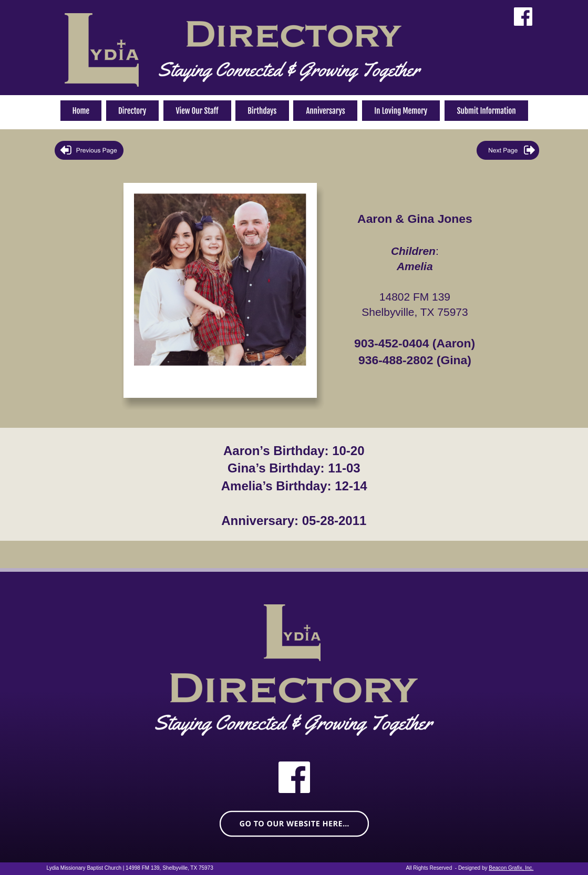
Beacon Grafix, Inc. (511, 868)
